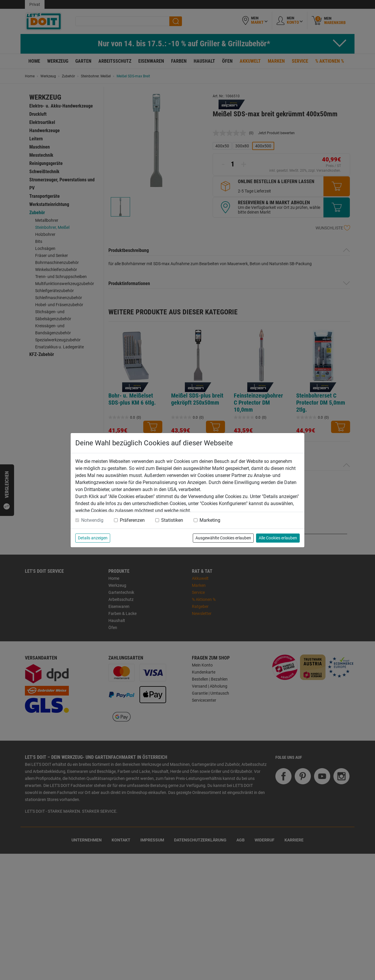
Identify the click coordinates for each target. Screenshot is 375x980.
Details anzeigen (93, 538)
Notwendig (92, 520)
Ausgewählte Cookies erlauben (223, 538)
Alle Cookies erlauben (278, 538)
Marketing (210, 520)
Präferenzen (132, 520)
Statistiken (172, 520)
